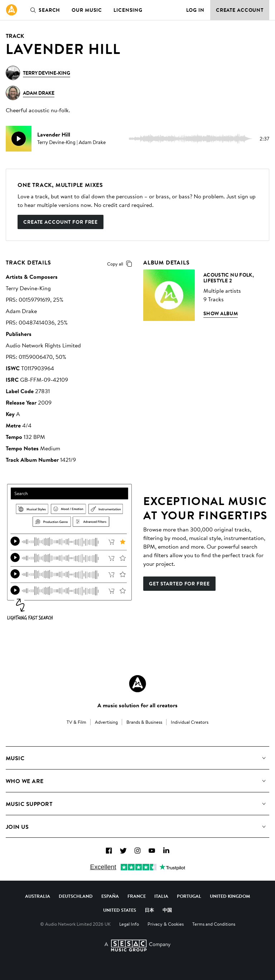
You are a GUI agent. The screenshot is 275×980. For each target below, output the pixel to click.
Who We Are (25, 781)
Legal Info (129, 924)
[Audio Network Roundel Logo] (137, 684)
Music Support (29, 804)
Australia (38, 896)
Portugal (189, 896)
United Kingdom (230, 896)
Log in (195, 10)
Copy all (121, 264)
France (137, 896)
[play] (19, 139)
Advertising (106, 722)
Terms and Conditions (214, 924)
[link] (11, 10)
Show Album (221, 313)
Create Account (240, 10)
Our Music (87, 10)
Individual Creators (190, 722)
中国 (167, 910)
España (110, 896)
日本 (149, 910)
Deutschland (76, 896)
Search (44, 10)
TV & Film (76, 722)
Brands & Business (144, 722)
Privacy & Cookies (166, 924)
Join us (17, 827)
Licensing (128, 10)
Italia (161, 896)
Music (15, 758)
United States (120, 910)
